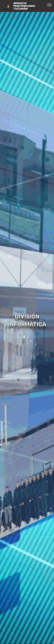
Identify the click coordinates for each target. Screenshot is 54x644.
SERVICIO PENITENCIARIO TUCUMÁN (24, 6)
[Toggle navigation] (49, 5)
